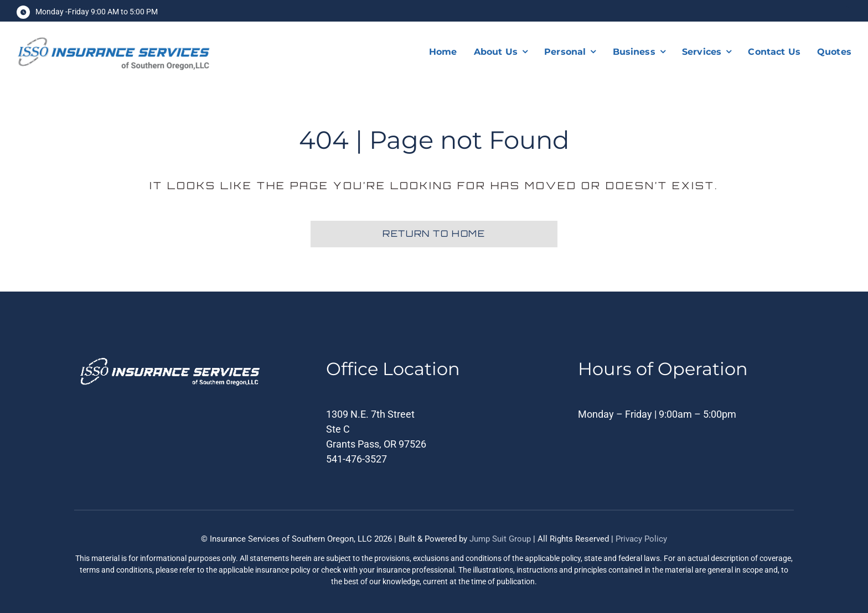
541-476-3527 (356, 459)
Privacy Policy (641, 539)
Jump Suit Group (500, 539)
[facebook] (847, 11)
